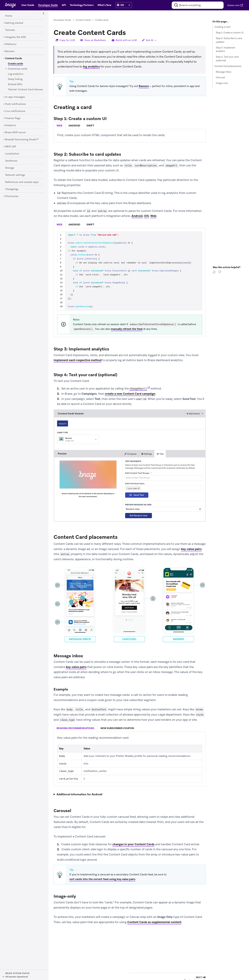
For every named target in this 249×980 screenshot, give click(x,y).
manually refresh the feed (127, 329)
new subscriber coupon (117, 728)
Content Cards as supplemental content (154, 922)
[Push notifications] (16, 104)
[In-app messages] (15, 97)
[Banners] (10, 51)
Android (137, 216)
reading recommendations (75, 728)
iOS (146, 216)
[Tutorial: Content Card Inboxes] (26, 90)
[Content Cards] (14, 58)
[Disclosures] (12, 196)
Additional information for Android (79, 794)
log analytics (91, 67)
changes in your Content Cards (133, 844)
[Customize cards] (18, 69)
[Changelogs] (12, 189)
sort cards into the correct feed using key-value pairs (102, 879)
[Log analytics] (16, 74)
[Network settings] (15, 175)
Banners (144, 86)
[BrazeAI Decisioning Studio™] (22, 140)
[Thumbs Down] (220, 273)
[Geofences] (11, 161)
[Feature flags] (13, 118)
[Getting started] (14, 23)
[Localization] (12, 154)
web (59, 126)
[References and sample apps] (22, 182)
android (74, 126)
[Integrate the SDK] (16, 37)
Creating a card (222, 27)
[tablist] (130, 126)
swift (90, 126)
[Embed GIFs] (15, 84)
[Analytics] (11, 125)
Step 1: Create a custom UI (230, 33)
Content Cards (83, 20)
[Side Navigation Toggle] (44, 13)
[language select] (125, 5)
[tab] (60, 126)
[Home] (9, 16)
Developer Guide (62, 20)
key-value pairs (191, 549)
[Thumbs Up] (215, 273)
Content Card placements (228, 66)
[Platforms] (11, 44)
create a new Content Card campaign (130, 394)
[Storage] (10, 168)
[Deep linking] (15, 79)
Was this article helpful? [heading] (227, 267)
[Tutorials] (10, 30)
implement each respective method (78, 360)
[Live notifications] (15, 111)
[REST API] (11, 147)
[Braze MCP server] (15, 132)
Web (153, 216)
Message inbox (224, 72)
